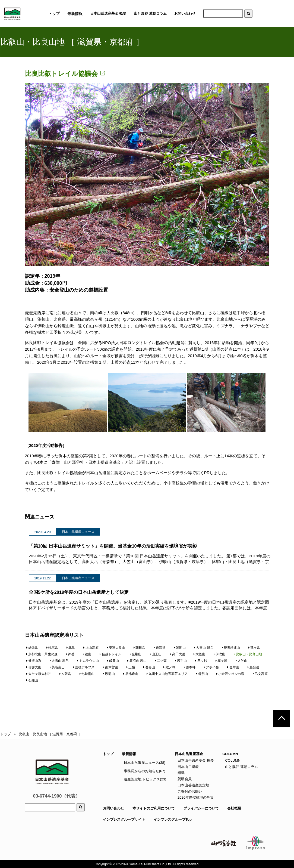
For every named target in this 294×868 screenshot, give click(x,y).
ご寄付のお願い (189, 791)
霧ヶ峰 (221, 661)
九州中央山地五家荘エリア (167, 674)
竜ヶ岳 (254, 648)
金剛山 (136, 654)
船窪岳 (253, 667)
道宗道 (160, 648)
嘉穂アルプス (84, 667)
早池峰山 (131, 674)
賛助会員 (184, 779)
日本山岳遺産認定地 (193, 785)
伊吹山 (219, 654)
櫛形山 (202, 674)
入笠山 (241, 661)
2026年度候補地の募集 (195, 797)
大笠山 (199, 654)
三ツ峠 (201, 661)
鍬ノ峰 (170, 667)
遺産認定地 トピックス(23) (145, 779)
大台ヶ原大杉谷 (39, 674)
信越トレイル (111, 654)
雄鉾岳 (32, 648)
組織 (181, 773)
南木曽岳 (111, 667)
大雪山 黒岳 (59, 661)
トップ (6, 734)
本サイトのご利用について (154, 808)
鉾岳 (70, 654)
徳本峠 (190, 667)
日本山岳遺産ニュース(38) (145, 763)
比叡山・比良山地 (248, 654)
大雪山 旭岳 (204, 648)
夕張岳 (65, 674)
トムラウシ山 (88, 661)
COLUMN (232, 760)
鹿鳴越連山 (231, 648)
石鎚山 (32, 680)
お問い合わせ (185, 13)
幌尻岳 (52, 648)
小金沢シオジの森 (230, 674)
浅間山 (180, 648)
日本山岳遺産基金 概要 (108, 13)
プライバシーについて (201, 808)
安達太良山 (116, 648)
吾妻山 (149, 667)
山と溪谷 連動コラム (150, 13)
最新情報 (129, 754)
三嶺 (131, 667)
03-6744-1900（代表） (57, 796)
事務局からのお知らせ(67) (145, 771)
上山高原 (91, 648)
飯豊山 (113, 661)
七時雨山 (87, 674)
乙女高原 (260, 674)
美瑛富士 (57, 667)
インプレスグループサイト (124, 819)
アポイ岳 (211, 667)
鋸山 (87, 654)
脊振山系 (34, 661)
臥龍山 (109, 674)
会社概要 (234, 808)
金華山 (233, 667)
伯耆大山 (34, 667)
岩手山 (181, 661)
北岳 (71, 648)
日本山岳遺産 (188, 767)
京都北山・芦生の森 (42, 654)
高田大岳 (178, 654)
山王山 (156, 654)
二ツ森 (161, 661)
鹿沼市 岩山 (137, 661)
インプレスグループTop (173, 819)
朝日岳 (139, 648)
